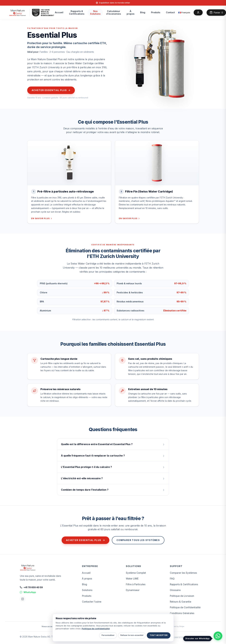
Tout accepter (159, 635)
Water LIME (132, 579)
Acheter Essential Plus (51, 90)
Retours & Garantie (181, 602)
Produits (156, 12)
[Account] (198, 12)
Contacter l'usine (92, 602)
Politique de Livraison (182, 596)
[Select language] (184, 12)
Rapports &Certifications (77, 12)
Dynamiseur (133, 590)
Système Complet (136, 573)
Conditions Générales (182, 613)
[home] (18, 13)
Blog (143, 12)
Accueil (59, 12)
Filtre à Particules (136, 584)
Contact (170, 12)
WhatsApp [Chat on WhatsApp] (28, 592)
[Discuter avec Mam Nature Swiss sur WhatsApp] (218, 636)
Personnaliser (108, 635)
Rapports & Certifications (184, 584)
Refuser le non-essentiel (132, 635)
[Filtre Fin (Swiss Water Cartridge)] (157, 163)
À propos (130, 12)
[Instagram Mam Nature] (23, 599)
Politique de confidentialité (96, 629)
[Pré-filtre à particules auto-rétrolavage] (69, 163)
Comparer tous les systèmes (138, 540)
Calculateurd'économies (114, 12)
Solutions (87, 590)
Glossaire (175, 590)
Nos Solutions (95, 12)
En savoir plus (42, 218)
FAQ (172, 579)
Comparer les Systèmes (183, 573)
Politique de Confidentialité (185, 607)
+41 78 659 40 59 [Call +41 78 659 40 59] (31, 587)
